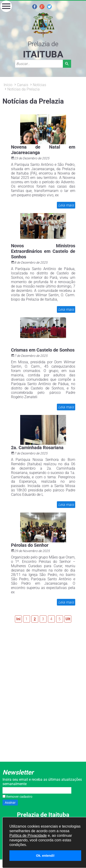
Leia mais (66, 205)
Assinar (10, 803)
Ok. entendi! (45, 856)
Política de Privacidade (28, 836)
